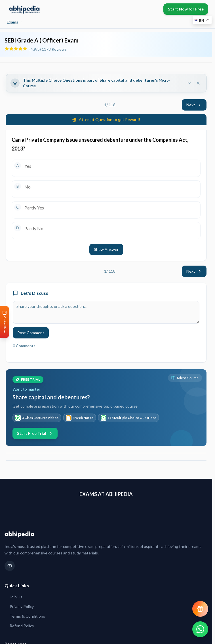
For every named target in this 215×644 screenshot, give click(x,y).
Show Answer (106, 249)
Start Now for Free (186, 9)
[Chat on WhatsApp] (200, 629)
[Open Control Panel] (5, 322)
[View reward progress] (200, 609)
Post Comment (31, 333)
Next (194, 105)
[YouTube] (10, 566)
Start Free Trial (35, 433)
